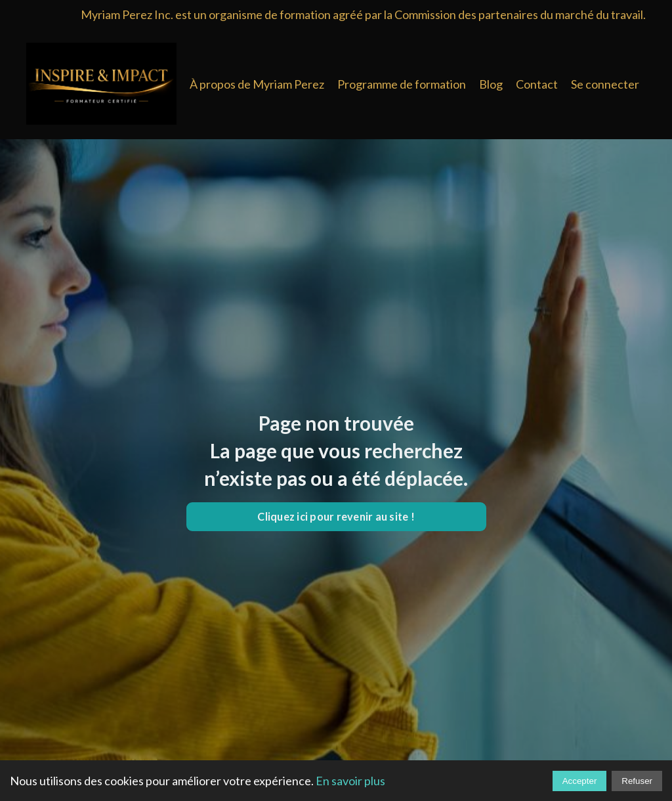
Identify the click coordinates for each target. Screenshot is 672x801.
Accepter (580, 781)
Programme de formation (402, 84)
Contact (537, 84)
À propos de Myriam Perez (257, 84)
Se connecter (605, 84)
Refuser (637, 781)
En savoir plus (350, 781)
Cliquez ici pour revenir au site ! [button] (336, 516)
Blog (491, 84)
